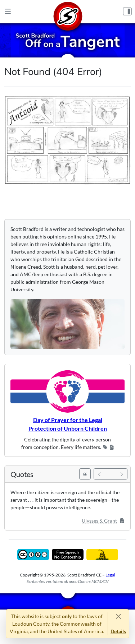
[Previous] (99, 474)
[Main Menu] (8, 12)
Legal (110, 575)
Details (118, 631)
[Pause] (111, 474)
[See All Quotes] (85, 474)
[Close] (118, 616)
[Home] (68, 12)
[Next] (122, 474)
